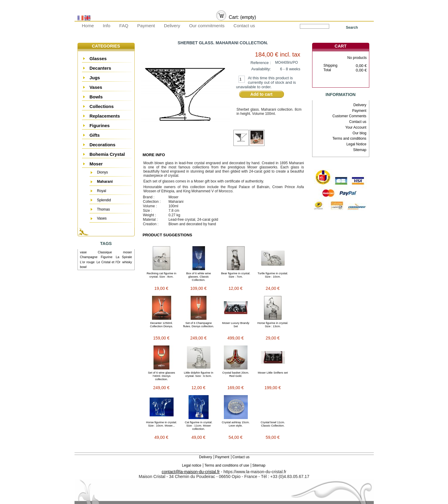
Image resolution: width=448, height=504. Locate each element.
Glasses (98, 58)
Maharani (105, 182)
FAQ (124, 26)
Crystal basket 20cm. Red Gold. (236, 374)
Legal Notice (356, 144)
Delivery (172, 26)
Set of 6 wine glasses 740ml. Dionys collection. (161, 376)
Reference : (261, 63)
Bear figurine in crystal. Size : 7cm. (236, 275)
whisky (127, 262)
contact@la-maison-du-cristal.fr (191, 472)
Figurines (100, 125)
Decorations (102, 145)
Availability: (261, 69)
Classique (105, 252)
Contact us (244, 26)
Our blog (359, 133)
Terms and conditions (349, 138)
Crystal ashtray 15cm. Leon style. (236, 424)
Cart (341, 46)
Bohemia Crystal (107, 154)
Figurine (107, 257)
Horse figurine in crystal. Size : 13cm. (273, 325)
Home (88, 26)
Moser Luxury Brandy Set (236, 325)
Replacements (105, 116)
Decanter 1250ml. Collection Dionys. (161, 325)
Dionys (102, 172)
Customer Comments (349, 116)
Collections (102, 106)
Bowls (96, 97)
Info (107, 26)
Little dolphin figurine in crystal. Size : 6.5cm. (198, 374)
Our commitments (207, 26)
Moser (96, 164)
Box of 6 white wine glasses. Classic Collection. (199, 277)
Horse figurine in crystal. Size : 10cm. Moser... (161, 424)
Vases (96, 87)
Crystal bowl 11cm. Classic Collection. (273, 424)
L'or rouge (87, 262)
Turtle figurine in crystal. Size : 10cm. (273, 275)
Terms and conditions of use (227, 465)
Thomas (103, 209)
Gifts (95, 135)
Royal (102, 191)
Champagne (89, 257)
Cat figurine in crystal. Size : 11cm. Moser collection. (198, 425)
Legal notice (192, 465)
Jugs (95, 78)
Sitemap (360, 150)
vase (83, 252)
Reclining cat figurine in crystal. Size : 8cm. (161, 275)
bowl (83, 267)
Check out (350, 82)
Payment (146, 26)
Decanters (100, 68)
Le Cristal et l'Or (108, 262)
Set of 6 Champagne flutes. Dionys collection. (199, 325)
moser (127, 252)
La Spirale (124, 257)
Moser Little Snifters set (273, 373)
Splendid (104, 200)
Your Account (356, 127)
